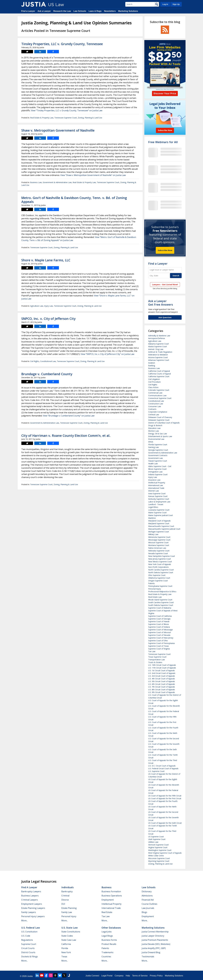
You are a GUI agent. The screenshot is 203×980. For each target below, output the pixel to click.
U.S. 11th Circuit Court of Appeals (162, 668)
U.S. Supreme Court (156, 771)
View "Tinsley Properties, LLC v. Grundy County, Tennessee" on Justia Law (67, 110)
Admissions (147, 896)
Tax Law (152, 651)
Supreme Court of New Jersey (161, 638)
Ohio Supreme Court (157, 575)
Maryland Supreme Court (159, 523)
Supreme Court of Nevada (159, 635)
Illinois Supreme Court (157, 469)
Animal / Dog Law (156, 349)
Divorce (65, 900)
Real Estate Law (155, 597)
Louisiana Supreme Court (159, 510)
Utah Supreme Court (157, 839)
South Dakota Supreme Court (161, 605)
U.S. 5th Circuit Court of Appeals (162, 681)
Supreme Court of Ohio (158, 641)
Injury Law (48, 306)
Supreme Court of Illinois (159, 624)
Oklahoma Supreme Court (159, 578)
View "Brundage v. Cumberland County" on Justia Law (69, 416)
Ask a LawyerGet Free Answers (161, 303)
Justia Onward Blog (151, 952)
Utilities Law (153, 842)
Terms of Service (140, 976)
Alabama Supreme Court (159, 344)
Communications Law (157, 395)
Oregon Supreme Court (158, 581)
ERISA (151, 442)
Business (106, 887)
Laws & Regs (95, 11)
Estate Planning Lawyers (33, 908)
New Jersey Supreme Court (160, 559)
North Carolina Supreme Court (161, 570)
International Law (156, 485)
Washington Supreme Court (160, 850)
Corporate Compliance (158, 412)
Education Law (154, 428)
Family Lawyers (29, 912)
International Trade (156, 488)
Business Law (36, 182)
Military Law (153, 534)
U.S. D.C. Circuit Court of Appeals (162, 766)
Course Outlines (149, 904)
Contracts (152, 409)
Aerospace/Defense (157, 338)
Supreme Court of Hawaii (159, 621)
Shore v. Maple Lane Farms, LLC (46, 260)
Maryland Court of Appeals (159, 521)
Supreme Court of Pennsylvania (161, 643)
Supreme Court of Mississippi (160, 630)
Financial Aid (148, 900)
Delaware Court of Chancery (160, 417)
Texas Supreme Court (157, 657)
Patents (151, 583)
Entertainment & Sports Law (160, 436)
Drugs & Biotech (155, 425)
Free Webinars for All (163, 142)
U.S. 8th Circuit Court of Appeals (162, 690)
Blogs (144, 912)
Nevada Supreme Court (158, 553)
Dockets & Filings (30, 957)
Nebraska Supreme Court (159, 551)
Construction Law (156, 404)
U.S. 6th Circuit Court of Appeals (162, 684)
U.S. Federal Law (31, 928)
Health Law (153, 464)
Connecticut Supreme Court (160, 398)
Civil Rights (35, 361)
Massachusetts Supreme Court (161, 526)
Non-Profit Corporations (158, 567)
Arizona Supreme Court (158, 357)
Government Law (155, 458)
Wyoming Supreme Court (159, 861)
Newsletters (110, 11)
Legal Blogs (107, 936)
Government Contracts (158, 455)
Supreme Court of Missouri (160, 632)
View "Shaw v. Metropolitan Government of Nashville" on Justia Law (93, 175)
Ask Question (165, 317)
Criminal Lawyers (30, 900)
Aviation (152, 363)
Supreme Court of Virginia (159, 649)
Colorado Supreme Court (159, 390)
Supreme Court (29, 944)
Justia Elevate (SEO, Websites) (156, 944)
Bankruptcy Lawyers (31, 891)
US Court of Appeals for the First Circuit (165, 798)
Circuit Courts (28, 948)
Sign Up (176, 4)
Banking (152, 366)
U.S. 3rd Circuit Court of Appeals (162, 676)
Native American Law (157, 548)
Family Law (67, 912)
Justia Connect (92, 976)
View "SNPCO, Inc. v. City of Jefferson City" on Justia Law (107, 354)
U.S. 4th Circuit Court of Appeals (162, 679)
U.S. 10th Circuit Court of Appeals (162, 665)
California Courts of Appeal (160, 374)
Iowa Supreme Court (157, 494)
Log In (165, 4)
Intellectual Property (157, 483)
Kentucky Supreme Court (159, 499)
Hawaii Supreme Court (158, 461)
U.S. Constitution (29, 932)
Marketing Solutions (128, 11)
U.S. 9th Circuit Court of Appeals (162, 692)
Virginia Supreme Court (158, 847)
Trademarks (107, 952)
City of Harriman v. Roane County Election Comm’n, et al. (66, 435)
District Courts (28, 952)
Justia (30, 976)
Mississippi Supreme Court (159, 540)
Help (128, 976)
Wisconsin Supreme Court (159, 858)
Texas (64, 957)
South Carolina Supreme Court (161, 602)
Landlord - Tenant (156, 504)
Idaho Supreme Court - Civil (160, 466)
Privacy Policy (156, 976)
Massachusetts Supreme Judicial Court (164, 529)
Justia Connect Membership (155, 932)
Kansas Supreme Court (158, 496)
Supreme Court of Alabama (160, 608)
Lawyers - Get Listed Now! (165, 284)
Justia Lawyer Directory (153, 936)
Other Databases (111, 928)
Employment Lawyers (32, 904)
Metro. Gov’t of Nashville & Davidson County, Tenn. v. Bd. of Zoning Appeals (74, 200)
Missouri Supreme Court (158, 543)
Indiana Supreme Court (158, 474)
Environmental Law (156, 439)
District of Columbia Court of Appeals (164, 423)
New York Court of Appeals (160, 564)
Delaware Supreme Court (159, 420)
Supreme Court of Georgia (159, 619)
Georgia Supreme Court (158, 450)
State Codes (67, 936)
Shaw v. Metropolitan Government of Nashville (58, 130)
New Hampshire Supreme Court (162, 556)
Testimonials (148, 957)
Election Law (154, 431)
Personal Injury (155, 589)
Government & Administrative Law (57, 182)
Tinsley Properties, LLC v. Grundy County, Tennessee (62, 44)
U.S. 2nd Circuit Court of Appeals (162, 673)
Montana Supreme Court (159, 545)
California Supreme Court (159, 376)
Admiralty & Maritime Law (159, 336)
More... (24, 920)
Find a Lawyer (28, 11)
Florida (65, 948)
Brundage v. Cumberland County (47, 374)
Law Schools (80, 11)
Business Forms (109, 940)
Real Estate (107, 912)
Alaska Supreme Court (158, 346)
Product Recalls (109, 944)
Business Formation (111, 891)
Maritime (152, 518)
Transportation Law (157, 660)
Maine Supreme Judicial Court (161, 515)
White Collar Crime (156, 856)
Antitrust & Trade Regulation (160, 352)
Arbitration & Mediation (158, 355)
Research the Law (62, 11)
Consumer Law (155, 406)
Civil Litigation (154, 379)
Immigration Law (155, 472)
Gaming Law (153, 447)
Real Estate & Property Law (42, 118)
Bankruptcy (67, 891)
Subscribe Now (165, 250)
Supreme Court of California (160, 616)
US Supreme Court (156, 837)
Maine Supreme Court (157, 513)
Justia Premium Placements (155, 940)
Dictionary (147, 891)
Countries (106, 957)
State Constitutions (71, 932)
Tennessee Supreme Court (66, 118)
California (66, 944)
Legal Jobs (107, 932)
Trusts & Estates (155, 662)
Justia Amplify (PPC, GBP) (154, 948)
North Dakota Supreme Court (161, 572)
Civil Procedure (154, 382)
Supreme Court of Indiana (159, 627)
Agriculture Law (37, 306)
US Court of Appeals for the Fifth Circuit (165, 796)
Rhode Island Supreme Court (160, 600)
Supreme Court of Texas (159, 646)
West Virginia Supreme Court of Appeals (165, 853)
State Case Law (69, 940)
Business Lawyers (30, 896)
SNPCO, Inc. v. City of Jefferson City (48, 319)
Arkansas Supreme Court (159, 360)
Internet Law (154, 491)
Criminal (65, 896)
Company (119, 976)
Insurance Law (154, 480)
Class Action (153, 387)
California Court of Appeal (159, 371)
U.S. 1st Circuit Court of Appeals (162, 670)
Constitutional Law (48, 361)
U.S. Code (26, 936)
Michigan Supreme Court (159, 532)
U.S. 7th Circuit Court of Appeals (162, 687)
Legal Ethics (153, 507)
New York (66, 952)
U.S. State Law (70, 928)
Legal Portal (107, 976)
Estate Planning (69, 908)
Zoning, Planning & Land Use (90, 118)
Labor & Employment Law (159, 502)
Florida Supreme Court (158, 444)
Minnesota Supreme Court (159, 537)
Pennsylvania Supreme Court (160, 586)
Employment (108, 900)
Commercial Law (155, 393)
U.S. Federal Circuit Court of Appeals (163, 768)
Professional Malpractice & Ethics (162, 592)
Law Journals (148, 908)
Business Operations (112, 896)
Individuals (68, 887)
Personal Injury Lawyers (33, 916)
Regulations (27, 940)
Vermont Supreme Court (158, 845)
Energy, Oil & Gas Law (158, 434)
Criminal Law (154, 415)
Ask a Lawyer (44, 11)
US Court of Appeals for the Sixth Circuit (165, 823)
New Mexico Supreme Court (160, 562)
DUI (63, 904)
